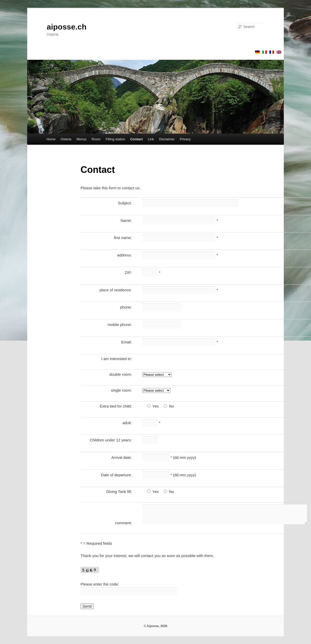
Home (51, 139)
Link (151, 139)
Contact (137, 139)
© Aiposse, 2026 (156, 626)
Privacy (185, 139)
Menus (81, 139)
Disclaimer (167, 139)
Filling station (115, 139)
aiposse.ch (67, 27)
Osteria (66, 139)
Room (96, 139)
